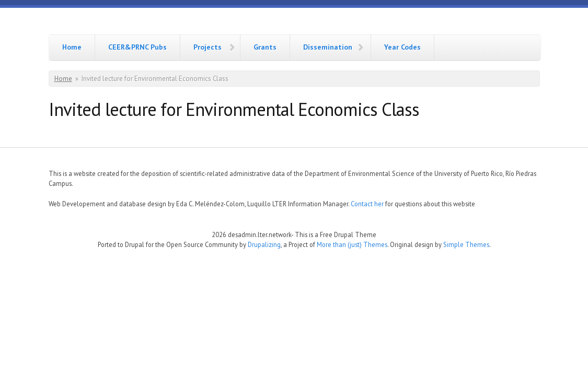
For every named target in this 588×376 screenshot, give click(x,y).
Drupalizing (264, 244)
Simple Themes (466, 244)
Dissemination (328, 47)
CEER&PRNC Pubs (137, 47)
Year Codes (402, 47)
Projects (207, 47)
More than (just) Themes (352, 244)
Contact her (367, 204)
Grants (265, 47)
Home (72, 47)
